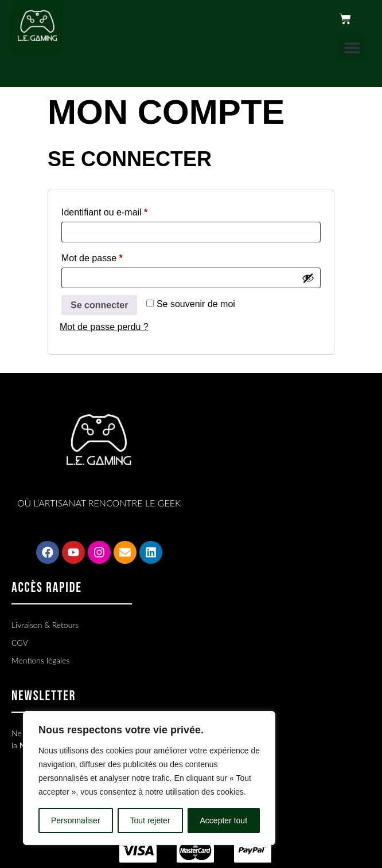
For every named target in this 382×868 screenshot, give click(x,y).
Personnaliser (76, 820)
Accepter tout (224, 820)
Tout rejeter (150, 820)
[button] (352, 47)
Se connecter (99, 305)
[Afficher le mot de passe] (308, 278)
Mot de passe (114, 256)
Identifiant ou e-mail (126, 210)
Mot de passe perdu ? (104, 327)
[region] (149, 778)
